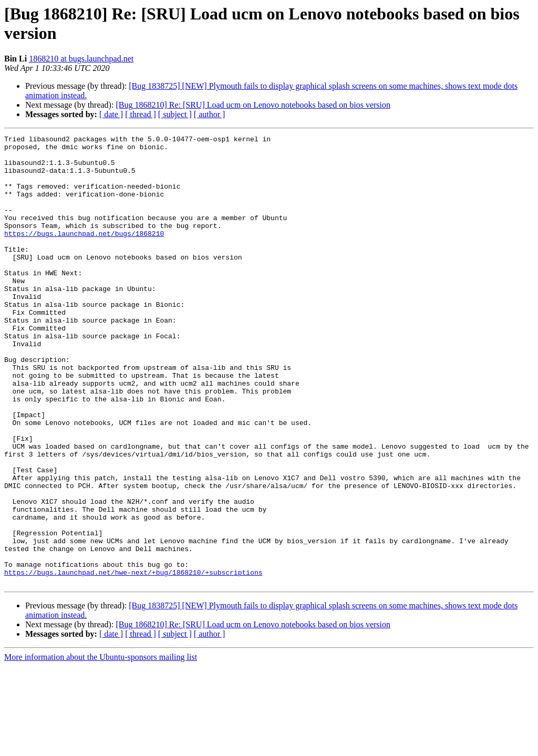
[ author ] (210, 114)
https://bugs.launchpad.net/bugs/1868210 (84, 254)
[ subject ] (175, 114)
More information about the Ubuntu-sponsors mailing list (101, 747)
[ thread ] (141, 114)
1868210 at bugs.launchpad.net (81, 59)
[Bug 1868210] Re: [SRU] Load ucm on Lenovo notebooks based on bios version (253, 105)
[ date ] (111, 114)
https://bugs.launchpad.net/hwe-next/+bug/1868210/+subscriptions (133, 660)
